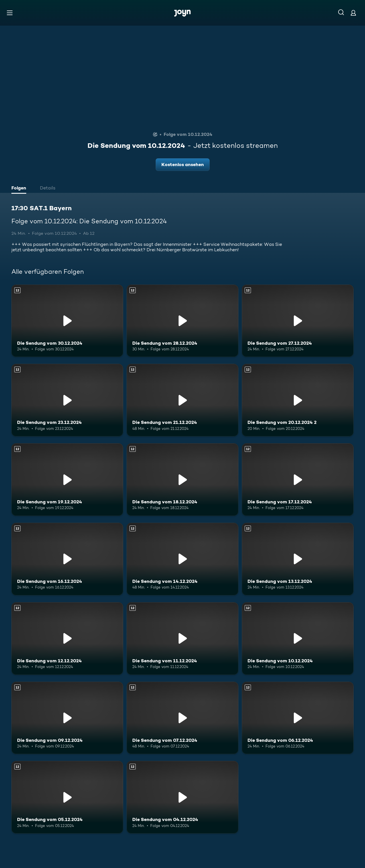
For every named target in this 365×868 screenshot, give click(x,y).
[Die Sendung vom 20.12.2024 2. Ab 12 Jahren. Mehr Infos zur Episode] (298, 400)
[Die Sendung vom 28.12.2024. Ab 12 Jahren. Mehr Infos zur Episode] (182, 321)
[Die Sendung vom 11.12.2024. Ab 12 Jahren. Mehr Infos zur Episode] (182, 639)
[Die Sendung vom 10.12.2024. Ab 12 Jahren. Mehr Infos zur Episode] (298, 639)
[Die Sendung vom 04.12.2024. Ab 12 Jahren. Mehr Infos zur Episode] (182, 797)
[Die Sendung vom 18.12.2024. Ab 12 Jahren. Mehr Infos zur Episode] (182, 480)
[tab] (20, 189)
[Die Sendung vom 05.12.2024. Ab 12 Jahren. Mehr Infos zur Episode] (67, 797)
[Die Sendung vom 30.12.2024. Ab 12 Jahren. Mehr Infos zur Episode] (67, 321)
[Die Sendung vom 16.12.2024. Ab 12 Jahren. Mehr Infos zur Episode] (67, 559)
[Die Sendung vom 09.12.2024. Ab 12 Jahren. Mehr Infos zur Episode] (67, 718)
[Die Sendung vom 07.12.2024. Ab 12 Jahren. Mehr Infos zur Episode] (182, 718)
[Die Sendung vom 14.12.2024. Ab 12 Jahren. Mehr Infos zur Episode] (182, 559)
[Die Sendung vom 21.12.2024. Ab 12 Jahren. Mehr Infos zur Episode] (182, 400)
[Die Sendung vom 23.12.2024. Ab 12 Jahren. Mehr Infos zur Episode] (67, 400)
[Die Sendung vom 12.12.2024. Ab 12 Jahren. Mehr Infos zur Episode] (67, 639)
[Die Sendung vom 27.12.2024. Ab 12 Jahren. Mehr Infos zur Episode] (298, 321)
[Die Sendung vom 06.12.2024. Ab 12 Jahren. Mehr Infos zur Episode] (298, 718)
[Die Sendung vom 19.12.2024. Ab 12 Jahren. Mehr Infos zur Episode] (67, 480)
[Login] (353, 13)
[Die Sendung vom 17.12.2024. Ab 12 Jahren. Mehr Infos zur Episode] (298, 480)
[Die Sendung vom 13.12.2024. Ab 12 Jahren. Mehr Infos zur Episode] (298, 559)
